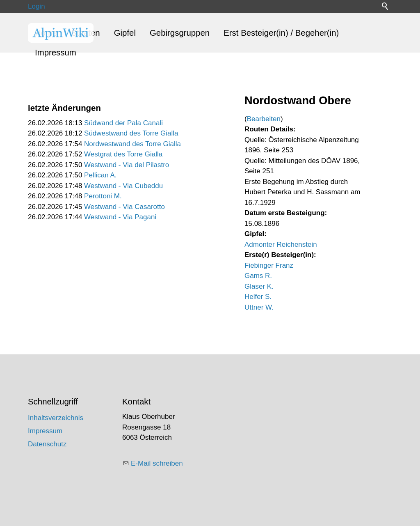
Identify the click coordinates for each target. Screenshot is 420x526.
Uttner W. (259, 307)
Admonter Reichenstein (281, 245)
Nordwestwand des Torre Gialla (132, 144)
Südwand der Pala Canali (123, 123)
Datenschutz (47, 444)
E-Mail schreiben (157, 463)
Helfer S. (258, 297)
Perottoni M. (103, 196)
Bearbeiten (264, 119)
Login (37, 6)
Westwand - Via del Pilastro (127, 165)
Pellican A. (100, 175)
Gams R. (258, 276)
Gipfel (125, 33)
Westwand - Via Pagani (120, 217)
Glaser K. (259, 286)
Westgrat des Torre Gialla (123, 154)
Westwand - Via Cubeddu (123, 186)
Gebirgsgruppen (180, 33)
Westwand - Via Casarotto (124, 207)
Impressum (56, 53)
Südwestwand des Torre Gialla (131, 133)
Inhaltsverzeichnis (56, 418)
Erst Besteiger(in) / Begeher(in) (281, 33)
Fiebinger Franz (269, 265)
